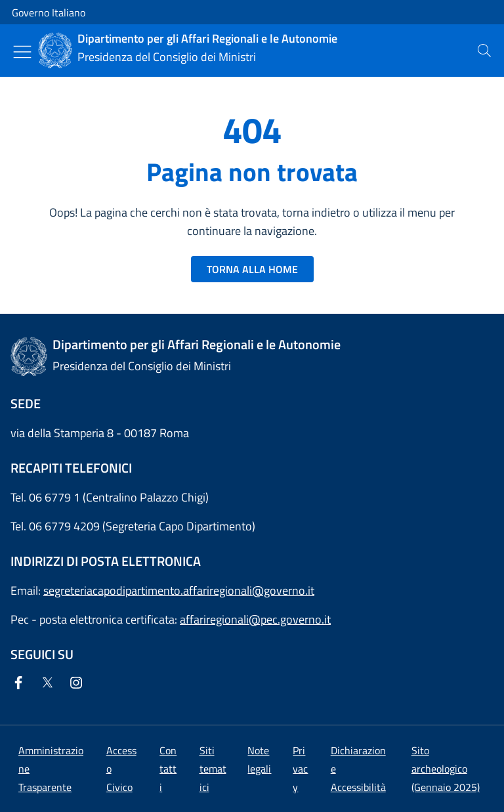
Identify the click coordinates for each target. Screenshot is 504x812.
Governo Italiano (49, 12)
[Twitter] (50, 684)
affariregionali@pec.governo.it (255, 619)
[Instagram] (79, 684)
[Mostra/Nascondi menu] (22, 52)
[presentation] (484, 51)
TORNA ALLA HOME (252, 269)
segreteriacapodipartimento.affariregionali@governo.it (179, 590)
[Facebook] (21, 684)
